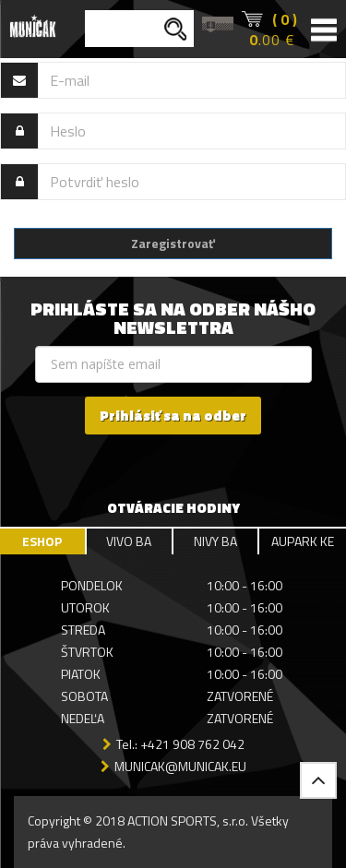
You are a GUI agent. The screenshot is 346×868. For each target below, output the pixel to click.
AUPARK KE (303, 541)
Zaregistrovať (173, 243)
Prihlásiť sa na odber (173, 416)
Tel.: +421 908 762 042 (180, 744)
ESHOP (42, 541)
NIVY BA (215, 541)
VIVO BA (129, 541)
